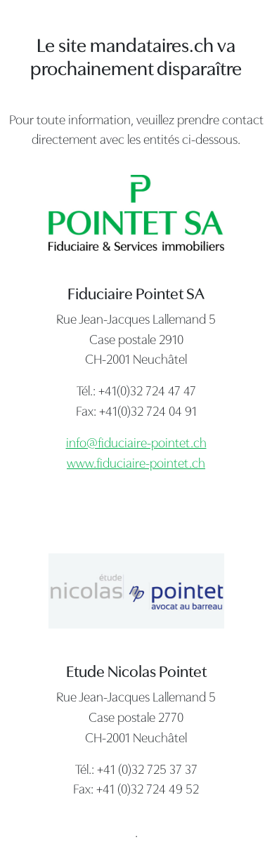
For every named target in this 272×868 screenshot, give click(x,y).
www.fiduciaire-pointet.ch (136, 465)
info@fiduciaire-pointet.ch (136, 444)
